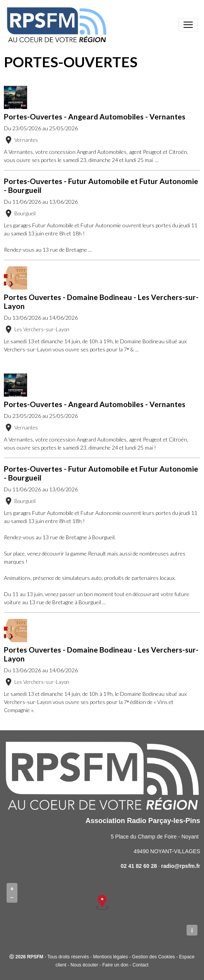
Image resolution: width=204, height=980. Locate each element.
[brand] (58, 25)
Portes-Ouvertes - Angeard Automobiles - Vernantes (95, 117)
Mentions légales (110, 957)
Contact (140, 965)
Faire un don (115, 965)
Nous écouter (84, 965)
